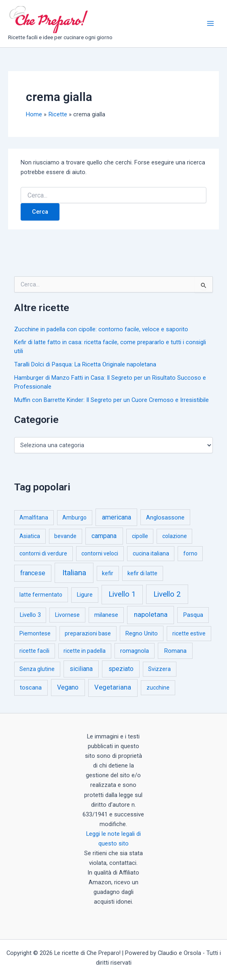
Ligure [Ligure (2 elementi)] (85, 595)
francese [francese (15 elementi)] (33, 573)
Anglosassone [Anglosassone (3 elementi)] (165, 517)
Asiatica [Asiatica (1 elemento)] (30, 536)
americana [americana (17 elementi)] (117, 517)
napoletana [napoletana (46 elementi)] (151, 614)
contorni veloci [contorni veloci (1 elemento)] (100, 553)
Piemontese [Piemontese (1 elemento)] (35, 633)
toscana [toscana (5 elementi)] (31, 688)
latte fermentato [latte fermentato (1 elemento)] (41, 595)
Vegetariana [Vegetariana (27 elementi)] (113, 687)
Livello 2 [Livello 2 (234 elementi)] (167, 594)
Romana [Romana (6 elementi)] (175, 651)
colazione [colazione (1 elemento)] (175, 536)
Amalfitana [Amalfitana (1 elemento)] (34, 517)
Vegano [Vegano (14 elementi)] (68, 687)
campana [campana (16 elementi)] (104, 536)
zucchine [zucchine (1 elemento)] (158, 688)
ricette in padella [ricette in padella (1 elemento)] (85, 651)
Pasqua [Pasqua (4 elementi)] (193, 615)
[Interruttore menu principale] (210, 23)
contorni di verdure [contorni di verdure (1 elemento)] (43, 553)
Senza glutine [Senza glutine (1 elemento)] (37, 669)
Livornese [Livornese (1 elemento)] (67, 615)
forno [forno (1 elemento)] (190, 553)
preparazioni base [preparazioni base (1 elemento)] (88, 633)
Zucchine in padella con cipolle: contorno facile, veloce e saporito (101, 329)
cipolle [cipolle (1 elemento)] (140, 536)
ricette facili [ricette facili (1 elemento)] (34, 651)
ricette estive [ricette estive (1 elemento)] (189, 633)
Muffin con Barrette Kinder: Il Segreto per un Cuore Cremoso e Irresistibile (111, 400)
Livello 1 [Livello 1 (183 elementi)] (122, 594)
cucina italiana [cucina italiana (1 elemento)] (151, 553)
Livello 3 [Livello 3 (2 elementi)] (30, 615)
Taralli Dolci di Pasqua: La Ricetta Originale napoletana (85, 364)
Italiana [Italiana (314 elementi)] (74, 573)
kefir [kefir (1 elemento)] (108, 573)
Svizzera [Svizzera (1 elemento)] (159, 669)
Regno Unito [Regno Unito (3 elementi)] (142, 633)
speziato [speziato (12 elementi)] (121, 669)
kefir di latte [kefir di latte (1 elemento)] (142, 573)
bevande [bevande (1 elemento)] (65, 536)
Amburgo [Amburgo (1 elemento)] (74, 517)
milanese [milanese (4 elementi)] (106, 615)
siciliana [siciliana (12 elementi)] (81, 669)
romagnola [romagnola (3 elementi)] (135, 651)
